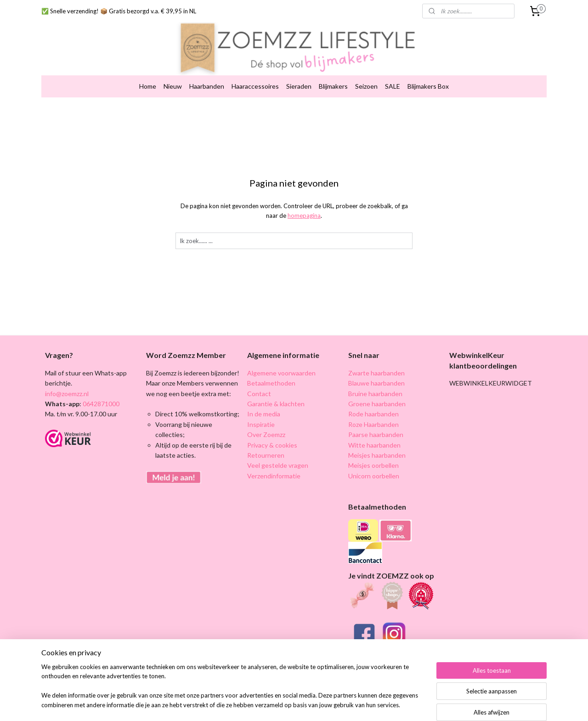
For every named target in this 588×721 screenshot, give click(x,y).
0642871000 (100, 396)
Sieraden (299, 79)
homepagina (304, 208)
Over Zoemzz (266, 427)
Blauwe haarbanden (376, 376)
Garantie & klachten (276, 396)
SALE (393, 79)
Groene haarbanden (377, 396)
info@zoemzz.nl (67, 386)
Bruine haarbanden (375, 386)
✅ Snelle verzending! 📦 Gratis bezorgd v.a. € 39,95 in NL (119, 11)
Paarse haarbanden (376, 427)
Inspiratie (261, 417)
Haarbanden (207, 79)
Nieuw (173, 79)
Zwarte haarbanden (376, 365)
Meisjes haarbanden (377, 448)
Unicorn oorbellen (374, 468)
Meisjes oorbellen (373, 458)
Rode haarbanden (373, 406)
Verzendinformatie (274, 468)
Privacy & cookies (272, 437)
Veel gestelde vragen (278, 458)
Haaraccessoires (255, 79)
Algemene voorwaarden (281, 365)
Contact (259, 386)
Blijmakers (333, 79)
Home (148, 79)
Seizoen (366, 79)
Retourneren (266, 448)
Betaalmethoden (271, 376)
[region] (233, 692)
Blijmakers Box (428, 79)
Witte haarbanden (374, 437)
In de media (264, 406)
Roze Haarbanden (373, 417)
